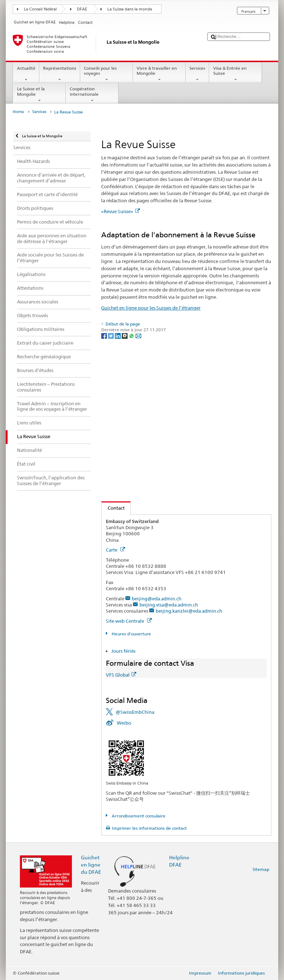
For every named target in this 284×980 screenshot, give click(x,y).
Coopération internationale (92, 95)
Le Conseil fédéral (40, 9)
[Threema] (125, 335)
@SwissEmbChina (135, 712)
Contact (113, 508)
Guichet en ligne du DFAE (91, 865)
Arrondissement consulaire (138, 816)
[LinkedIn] (118, 335)
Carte (115, 550)
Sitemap (261, 869)
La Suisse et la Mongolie (39, 95)
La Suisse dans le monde (130, 9)
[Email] (138, 335)
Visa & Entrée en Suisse (236, 74)
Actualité (26, 74)
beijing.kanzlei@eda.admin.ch (189, 611)
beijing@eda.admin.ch (157, 599)
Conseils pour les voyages (107, 74)
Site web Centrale (129, 621)
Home (18, 112)
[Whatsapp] (132, 335)
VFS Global (121, 675)
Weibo (124, 723)
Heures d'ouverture (131, 634)
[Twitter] (111, 335)
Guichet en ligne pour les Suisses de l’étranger (151, 308)
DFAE (82, 9)
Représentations (60, 74)
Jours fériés (123, 651)
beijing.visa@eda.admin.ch (169, 605)
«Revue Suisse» (121, 211)
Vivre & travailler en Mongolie (159, 74)
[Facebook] (105, 335)
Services (197, 74)
